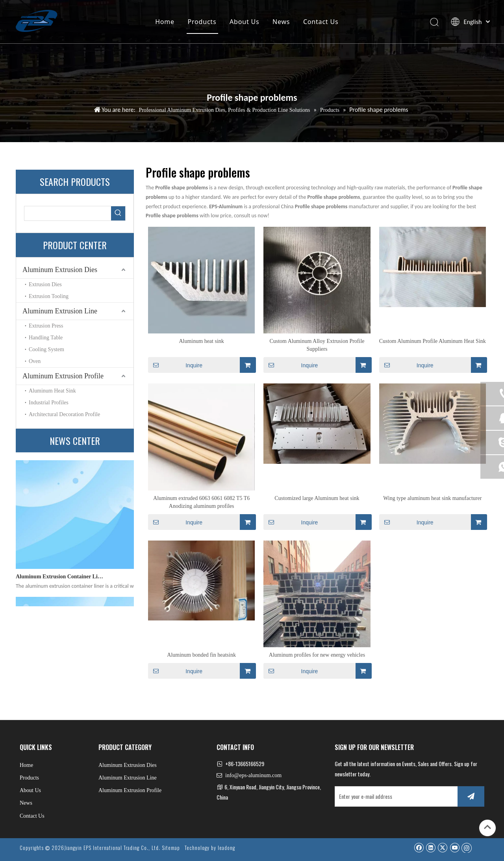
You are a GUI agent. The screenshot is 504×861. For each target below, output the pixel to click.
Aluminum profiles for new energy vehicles (317, 655)
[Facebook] (419, 847)
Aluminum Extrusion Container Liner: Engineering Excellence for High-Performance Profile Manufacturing (60, 580)
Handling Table (46, 338)
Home (165, 22)
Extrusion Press (46, 326)
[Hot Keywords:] (118, 213)
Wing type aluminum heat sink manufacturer (432, 498)
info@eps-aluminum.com (253, 775)
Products (202, 22)
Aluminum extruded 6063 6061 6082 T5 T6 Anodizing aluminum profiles (201, 502)
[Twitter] (442, 847)
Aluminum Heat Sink (52, 391)
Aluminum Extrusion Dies (60, 270)
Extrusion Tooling (49, 296)
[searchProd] (68, 213)
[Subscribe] (471, 796)
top (487, 827)
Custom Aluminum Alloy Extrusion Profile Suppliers (317, 345)
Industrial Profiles (49, 403)
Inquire (175, 365)
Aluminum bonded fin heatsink (201, 655)
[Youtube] (455, 847)
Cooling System (46, 349)
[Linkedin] (431, 847)
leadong (226, 848)
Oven (35, 361)
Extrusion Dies (45, 284)
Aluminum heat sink (201, 341)
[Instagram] (467, 848)
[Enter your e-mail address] (395, 796)
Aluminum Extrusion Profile (63, 376)
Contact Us (321, 22)
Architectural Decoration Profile (64, 414)
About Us (244, 22)
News (281, 22)
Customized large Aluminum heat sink (317, 498)
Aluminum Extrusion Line (60, 311)
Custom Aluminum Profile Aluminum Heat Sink (433, 341)
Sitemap (171, 848)
